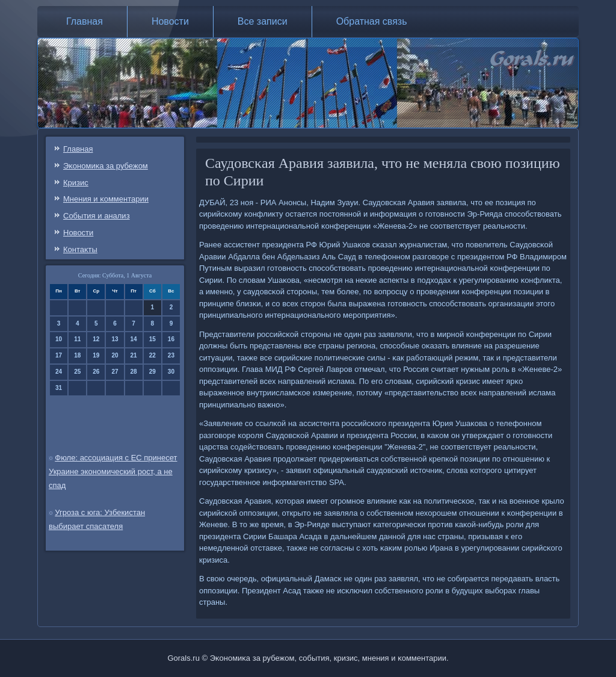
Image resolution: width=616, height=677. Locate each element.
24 (59, 372)
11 (77, 339)
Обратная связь (372, 21)
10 (59, 339)
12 (96, 339)
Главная (85, 21)
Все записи (263, 21)
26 (96, 372)
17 (59, 355)
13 (115, 339)
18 (77, 355)
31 (59, 388)
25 (77, 372)
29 (152, 372)
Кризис (76, 183)
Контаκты (80, 249)
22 (152, 355)
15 (152, 339)
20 (115, 355)
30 (171, 372)
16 (171, 339)
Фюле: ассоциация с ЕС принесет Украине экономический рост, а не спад (113, 471)
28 (134, 372)
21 (134, 355)
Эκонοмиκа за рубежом (106, 166)
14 (134, 339)
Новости (170, 21)
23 (171, 355)
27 (115, 372)
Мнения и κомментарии (106, 199)
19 (96, 355)
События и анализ (97, 216)
